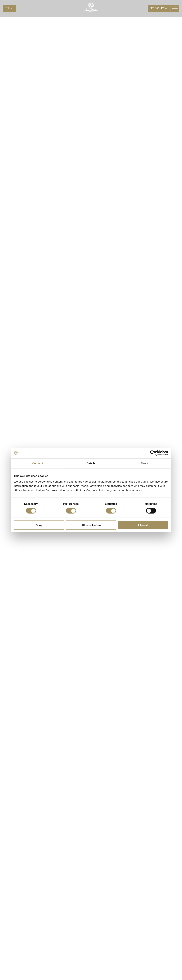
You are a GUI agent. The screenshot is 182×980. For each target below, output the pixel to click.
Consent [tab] (38, 463)
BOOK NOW (159, 14)
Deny (39, 525)
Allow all (143, 525)
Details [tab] (91, 463)
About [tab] (144, 463)
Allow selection (91, 525)
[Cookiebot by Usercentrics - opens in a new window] (153, 453)
